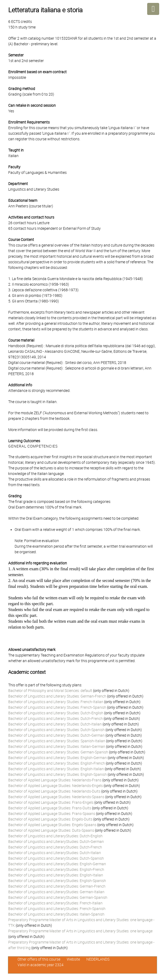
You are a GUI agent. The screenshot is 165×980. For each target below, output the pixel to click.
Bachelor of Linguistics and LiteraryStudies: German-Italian (56, 892)
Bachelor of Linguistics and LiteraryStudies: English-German (57, 864)
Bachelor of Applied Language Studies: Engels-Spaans (52, 825)
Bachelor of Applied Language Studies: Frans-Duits (50, 808)
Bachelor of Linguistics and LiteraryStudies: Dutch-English (55, 836)
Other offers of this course (39, 959)
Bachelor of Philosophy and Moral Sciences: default (50, 691)
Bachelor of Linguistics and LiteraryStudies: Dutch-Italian (55, 853)
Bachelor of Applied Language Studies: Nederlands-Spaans (56, 797)
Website (73, 959)
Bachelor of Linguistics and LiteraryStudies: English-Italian (56, 875)
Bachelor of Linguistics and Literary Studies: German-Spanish (58, 752)
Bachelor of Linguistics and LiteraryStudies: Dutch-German (56, 842)
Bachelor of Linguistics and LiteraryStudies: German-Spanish (58, 897)
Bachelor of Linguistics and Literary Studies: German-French (57, 696)
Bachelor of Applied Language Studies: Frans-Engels (51, 802)
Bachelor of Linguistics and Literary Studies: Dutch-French (56, 719)
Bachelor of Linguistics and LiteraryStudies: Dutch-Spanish (56, 858)
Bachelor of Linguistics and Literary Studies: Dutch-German (56, 735)
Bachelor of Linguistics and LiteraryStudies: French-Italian (55, 903)
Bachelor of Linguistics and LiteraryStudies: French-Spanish (57, 909)
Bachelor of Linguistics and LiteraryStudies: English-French (56, 870)
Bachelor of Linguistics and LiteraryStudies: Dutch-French (55, 847)
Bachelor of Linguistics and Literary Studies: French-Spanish (57, 707)
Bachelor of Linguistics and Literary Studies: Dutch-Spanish (56, 730)
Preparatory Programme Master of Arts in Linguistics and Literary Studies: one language (80, 931)
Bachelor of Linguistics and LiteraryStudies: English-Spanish (57, 881)
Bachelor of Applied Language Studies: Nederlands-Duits (54, 791)
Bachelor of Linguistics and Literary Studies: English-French (57, 763)
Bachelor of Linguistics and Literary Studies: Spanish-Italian (57, 741)
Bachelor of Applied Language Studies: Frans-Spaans (52, 814)
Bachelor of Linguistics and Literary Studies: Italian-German (57, 747)
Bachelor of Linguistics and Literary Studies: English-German (58, 758)
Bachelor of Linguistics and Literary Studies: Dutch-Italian (55, 724)
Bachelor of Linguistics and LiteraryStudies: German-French (57, 886)
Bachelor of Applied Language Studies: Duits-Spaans (51, 830)
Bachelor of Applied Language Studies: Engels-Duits (50, 819)
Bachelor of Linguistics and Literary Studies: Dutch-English (56, 713)
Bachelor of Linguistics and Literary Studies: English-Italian (56, 769)
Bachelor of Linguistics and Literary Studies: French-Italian (56, 702)
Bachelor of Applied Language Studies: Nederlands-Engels (56, 786)
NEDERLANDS (98, 959)
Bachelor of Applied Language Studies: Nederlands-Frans (55, 780)
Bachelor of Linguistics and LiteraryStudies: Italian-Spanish (56, 914)
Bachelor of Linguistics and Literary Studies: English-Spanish (58, 774)
